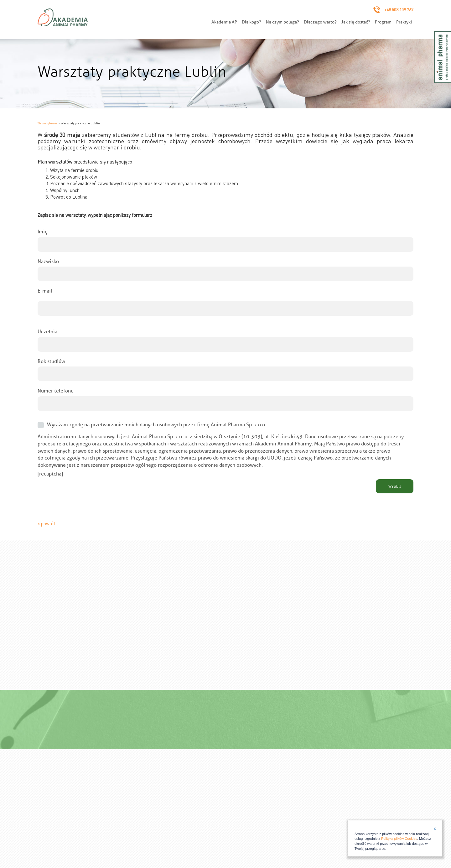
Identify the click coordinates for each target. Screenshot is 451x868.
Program (383, 22)
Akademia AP (224, 22)
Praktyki (404, 22)
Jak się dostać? (356, 22)
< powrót (46, 523)
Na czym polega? (283, 22)
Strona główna (48, 123)
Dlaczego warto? (320, 22)
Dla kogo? (251, 22)
